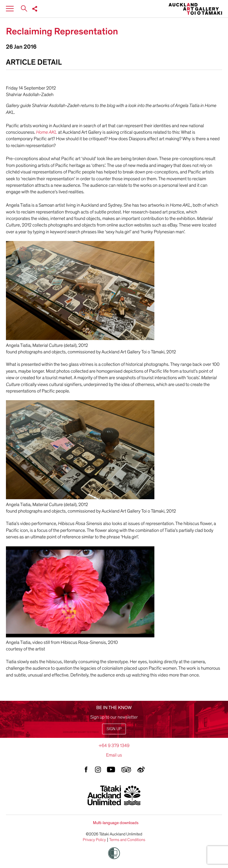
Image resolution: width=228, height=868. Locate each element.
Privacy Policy (94, 840)
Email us (114, 755)
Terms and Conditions (127, 840)
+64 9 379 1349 (114, 746)
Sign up (114, 729)
